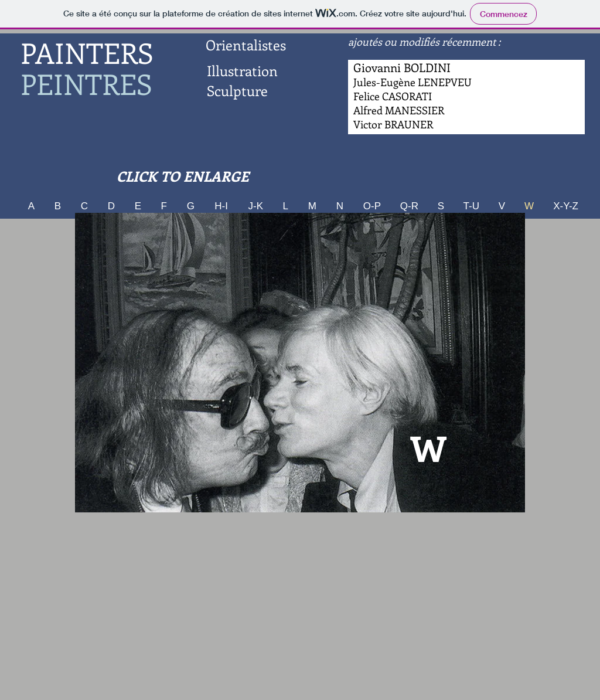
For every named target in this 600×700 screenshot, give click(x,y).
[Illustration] (242, 71)
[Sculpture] (237, 91)
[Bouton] (399, 111)
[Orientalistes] (246, 45)
